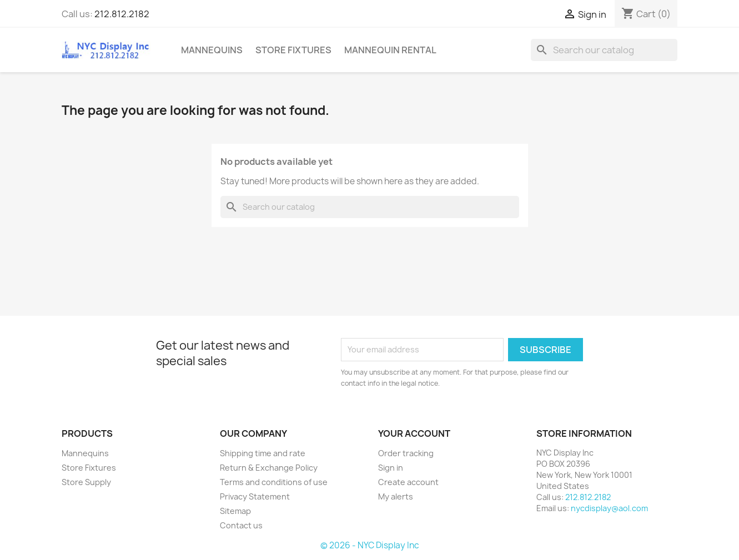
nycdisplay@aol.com (609, 508)
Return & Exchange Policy (269, 468)
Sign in (391, 468)
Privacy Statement (255, 496)
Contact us (241, 525)
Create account (408, 482)
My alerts (396, 496)
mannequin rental (390, 50)
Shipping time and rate (263, 453)
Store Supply (86, 482)
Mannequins (212, 50)
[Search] (604, 50)
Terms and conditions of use (274, 482)
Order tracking (406, 453)
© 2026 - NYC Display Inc (370, 545)
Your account (414, 433)
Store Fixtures (293, 50)
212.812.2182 (122, 14)
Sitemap (235, 511)
